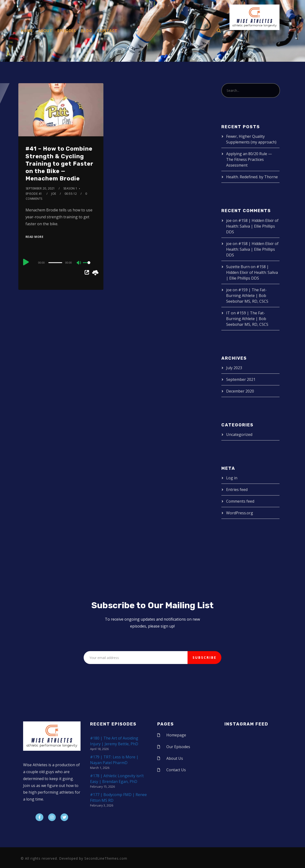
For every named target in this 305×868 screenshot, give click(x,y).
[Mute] (79, 263)
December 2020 (240, 391)
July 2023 (234, 368)
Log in (232, 478)
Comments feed (240, 501)
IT (228, 313)
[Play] (26, 262)
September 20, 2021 (40, 188)
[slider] (55, 263)
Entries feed (237, 490)
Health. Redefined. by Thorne (252, 177)
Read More (35, 237)
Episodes (67, 31)
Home (27, 31)
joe (54, 194)
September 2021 (241, 379)
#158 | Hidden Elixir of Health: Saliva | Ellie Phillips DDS (252, 226)
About (45, 31)
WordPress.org (240, 513)
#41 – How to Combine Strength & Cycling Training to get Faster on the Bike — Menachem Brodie (59, 164)
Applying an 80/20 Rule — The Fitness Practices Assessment (249, 159)
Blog (86, 31)
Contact (107, 31)
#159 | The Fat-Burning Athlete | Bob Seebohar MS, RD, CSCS (247, 296)
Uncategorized (239, 434)
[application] (61, 262)
